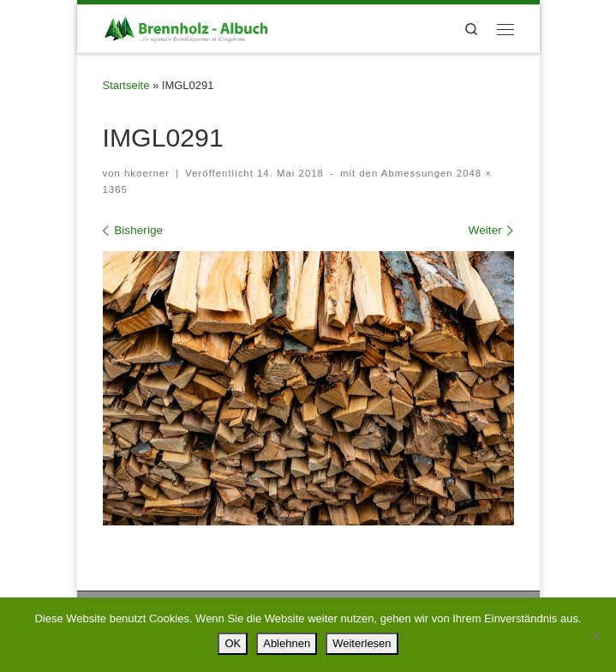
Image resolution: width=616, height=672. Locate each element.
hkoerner (147, 173)
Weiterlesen (362, 643)
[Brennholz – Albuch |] (188, 27)
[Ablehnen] (595, 635)
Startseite (126, 85)
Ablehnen (287, 643)
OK (233, 643)
